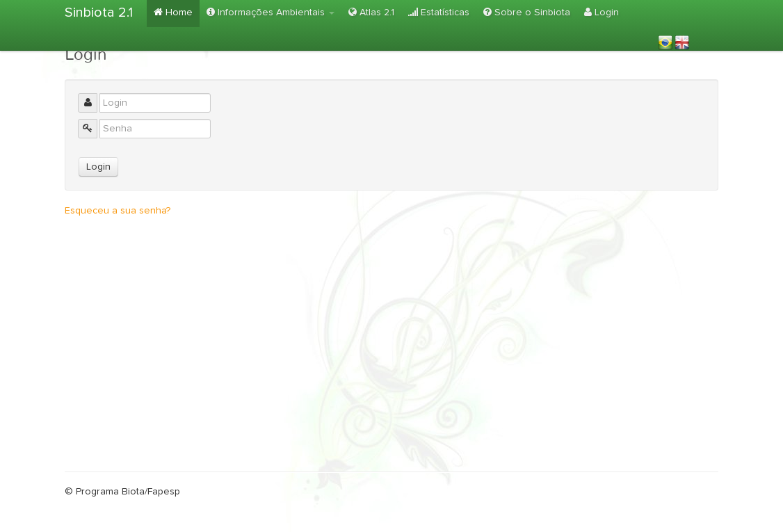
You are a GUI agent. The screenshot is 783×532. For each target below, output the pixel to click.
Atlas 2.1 (371, 12)
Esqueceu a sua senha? (118, 211)
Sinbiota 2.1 (99, 13)
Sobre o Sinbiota (527, 12)
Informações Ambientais (271, 12)
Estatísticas (439, 12)
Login (602, 12)
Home (173, 12)
